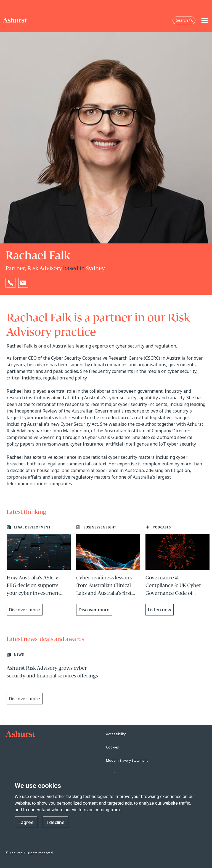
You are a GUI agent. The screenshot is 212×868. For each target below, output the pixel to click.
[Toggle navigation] (205, 20)
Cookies (112, 747)
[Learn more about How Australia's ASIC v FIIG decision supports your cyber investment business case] (39, 570)
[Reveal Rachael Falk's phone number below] (10, 283)
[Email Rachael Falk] (23, 283)
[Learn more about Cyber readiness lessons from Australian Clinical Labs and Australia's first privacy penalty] (108, 570)
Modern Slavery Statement (127, 760)
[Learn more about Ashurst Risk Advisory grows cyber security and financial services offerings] (55, 680)
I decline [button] (55, 822)
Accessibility (116, 734)
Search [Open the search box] (184, 20)
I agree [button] (26, 822)
